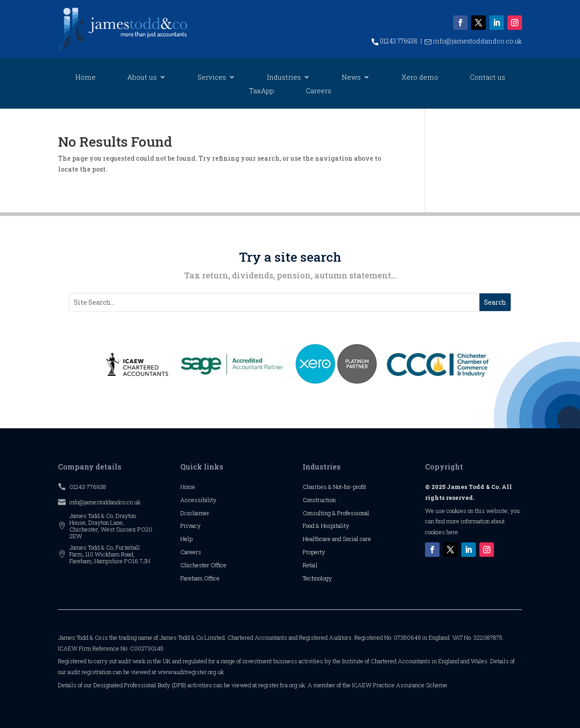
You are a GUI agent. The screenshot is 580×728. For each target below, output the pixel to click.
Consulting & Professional (336, 513)
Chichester (196, 565)
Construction (319, 500)
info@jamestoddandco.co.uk (473, 41)
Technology (317, 578)
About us (142, 78)
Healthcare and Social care (337, 539)
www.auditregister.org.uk (191, 672)
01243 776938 (395, 41)
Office (219, 565)
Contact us (488, 78)
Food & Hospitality (326, 526)
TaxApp (261, 91)
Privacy (191, 526)
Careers (319, 91)
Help (186, 539)
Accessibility (198, 500)
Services (212, 78)
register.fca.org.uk (282, 685)
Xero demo (420, 78)
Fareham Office (200, 578)
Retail (310, 565)
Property (314, 552)
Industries (284, 78)
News (351, 78)
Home (85, 78)
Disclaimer (195, 513)
